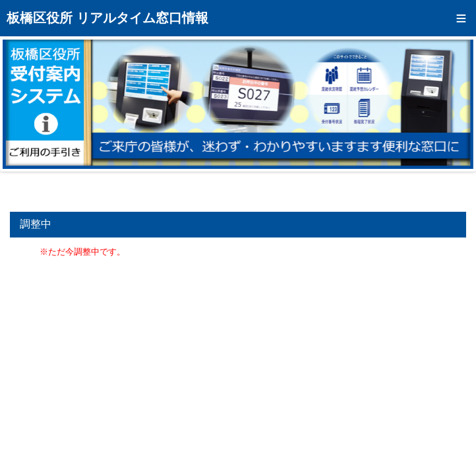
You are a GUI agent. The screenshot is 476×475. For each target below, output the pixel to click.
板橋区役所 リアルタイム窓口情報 (107, 18)
